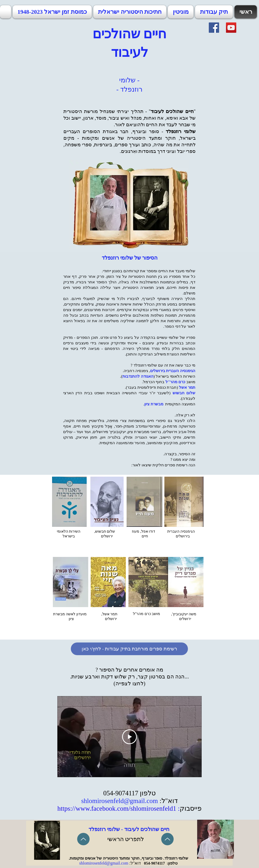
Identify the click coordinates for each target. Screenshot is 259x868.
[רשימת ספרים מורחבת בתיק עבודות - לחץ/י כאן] (129, 649)
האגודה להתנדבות (138, 376)
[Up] (83, 839)
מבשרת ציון (154, 404)
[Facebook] (214, 28)
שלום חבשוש (184, 393)
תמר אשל (187, 387)
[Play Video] (129, 737)
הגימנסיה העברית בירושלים (173, 371)
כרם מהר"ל (175, 382)
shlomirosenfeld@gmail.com (119, 801)
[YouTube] (231, 28)
